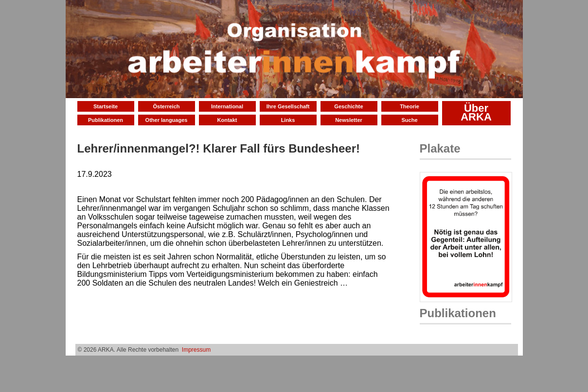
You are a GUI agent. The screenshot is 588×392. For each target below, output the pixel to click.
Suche (409, 120)
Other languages (167, 120)
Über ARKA (476, 112)
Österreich (166, 106)
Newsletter (349, 120)
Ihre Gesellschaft (288, 106)
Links (288, 120)
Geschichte (348, 106)
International (227, 106)
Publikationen (106, 120)
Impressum (196, 350)
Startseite (106, 106)
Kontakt (227, 120)
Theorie (410, 106)
